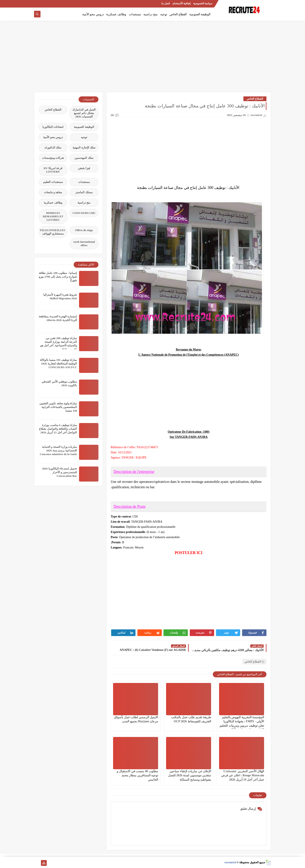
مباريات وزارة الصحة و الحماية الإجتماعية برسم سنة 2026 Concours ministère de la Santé (58, 450)
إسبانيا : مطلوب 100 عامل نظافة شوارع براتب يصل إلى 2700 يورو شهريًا (58, 277)
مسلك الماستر (84, 192)
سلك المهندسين (84, 158)
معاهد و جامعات (53, 192)
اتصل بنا (166, 3)
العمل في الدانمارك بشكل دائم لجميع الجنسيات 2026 (84, 113)
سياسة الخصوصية (203, 3)
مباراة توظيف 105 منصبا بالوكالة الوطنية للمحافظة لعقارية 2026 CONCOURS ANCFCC (58, 364)
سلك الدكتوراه (53, 147)
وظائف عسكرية (116, 14)
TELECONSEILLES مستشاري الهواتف (52, 232)
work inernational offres (84, 243)
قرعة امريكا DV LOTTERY (53, 170)
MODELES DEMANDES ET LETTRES (53, 216)
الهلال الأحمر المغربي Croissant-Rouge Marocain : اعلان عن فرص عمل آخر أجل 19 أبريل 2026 (243, 775)
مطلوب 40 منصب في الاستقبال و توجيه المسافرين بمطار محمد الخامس (138, 775)
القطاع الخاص (178, 14)
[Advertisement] (152, 59)
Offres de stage (84, 230)
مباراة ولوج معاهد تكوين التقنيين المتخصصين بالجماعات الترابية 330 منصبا (58, 407)
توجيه (164, 14)
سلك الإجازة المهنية (84, 147)
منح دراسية (151, 14)
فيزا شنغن (84, 168)
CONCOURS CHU (84, 213)
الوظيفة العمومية (200, 14)
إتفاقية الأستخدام (181, 3)
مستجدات (135, 14)
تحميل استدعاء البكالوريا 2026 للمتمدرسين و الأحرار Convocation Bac (59, 472)
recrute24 (230, 862)
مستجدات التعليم (53, 182)
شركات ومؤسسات (53, 158)
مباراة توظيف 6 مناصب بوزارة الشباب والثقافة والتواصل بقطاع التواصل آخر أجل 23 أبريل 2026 (58, 429)
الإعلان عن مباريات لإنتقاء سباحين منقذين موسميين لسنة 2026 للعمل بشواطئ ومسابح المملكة (190, 775)
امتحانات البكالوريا (53, 127)
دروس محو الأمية (93, 14)
